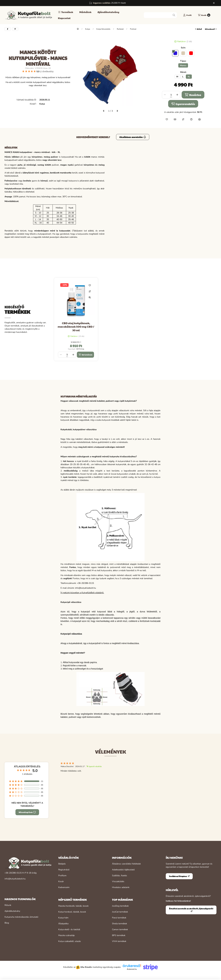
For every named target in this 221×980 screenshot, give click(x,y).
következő (211, 29)
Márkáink (85, 12)
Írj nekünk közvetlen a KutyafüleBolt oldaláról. (82, 593)
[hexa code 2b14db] (175, 53)
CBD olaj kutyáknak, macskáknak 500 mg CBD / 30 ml (76, 327)
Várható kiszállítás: (26, 100)
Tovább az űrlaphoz (179, 876)
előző (199, 29)
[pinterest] (15, 29)
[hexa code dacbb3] (183, 53)
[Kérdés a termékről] (191, 119)
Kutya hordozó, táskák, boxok (72, 912)
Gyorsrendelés (183, 104)
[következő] (117, 111)
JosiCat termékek (120, 912)
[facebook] (8, 29)
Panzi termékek (119, 918)
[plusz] (177, 95)
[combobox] (160, 15)
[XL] (189, 77)
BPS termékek (119, 935)
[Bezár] (214, 3)
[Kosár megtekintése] (204, 15)
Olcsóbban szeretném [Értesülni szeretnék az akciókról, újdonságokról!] (133, 137)
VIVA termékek (119, 941)
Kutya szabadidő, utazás (70, 941)
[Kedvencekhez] (167, 119)
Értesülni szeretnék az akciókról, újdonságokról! (191, 910)
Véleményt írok (27, 812)
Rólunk (8, 905)
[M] (177, 77)
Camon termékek (120, 929)
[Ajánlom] (175, 119)
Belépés (62, 864)
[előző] (104, 111)
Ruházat (120, 29)
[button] (66, 12)
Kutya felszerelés (103, 29)
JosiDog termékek (120, 906)
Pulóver (133, 29)
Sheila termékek (120, 924)
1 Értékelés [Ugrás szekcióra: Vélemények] (47, 71)
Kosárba (193, 95)
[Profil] (187, 15)
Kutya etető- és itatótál (69, 929)
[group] (135, 319)
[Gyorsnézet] (90, 297)
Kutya (88, 29)
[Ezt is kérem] (85, 355)
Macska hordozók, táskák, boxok (73, 906)
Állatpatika (63, 924)
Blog (7, 923)
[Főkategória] (78, 29)
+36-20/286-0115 (13, 873)
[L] (183, 77)
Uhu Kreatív (86, 967)
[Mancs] (183, 65)
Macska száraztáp (66, 935)
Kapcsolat (64, 18)
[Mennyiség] (171, 95)
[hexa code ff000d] (191, 53)
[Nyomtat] (200, 119)
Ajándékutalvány (108, 12)
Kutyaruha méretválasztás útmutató (21, 917)
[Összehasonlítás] (183, 119)
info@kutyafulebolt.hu (15, 879)
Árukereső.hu (132, 969)
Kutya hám (63, 918)
